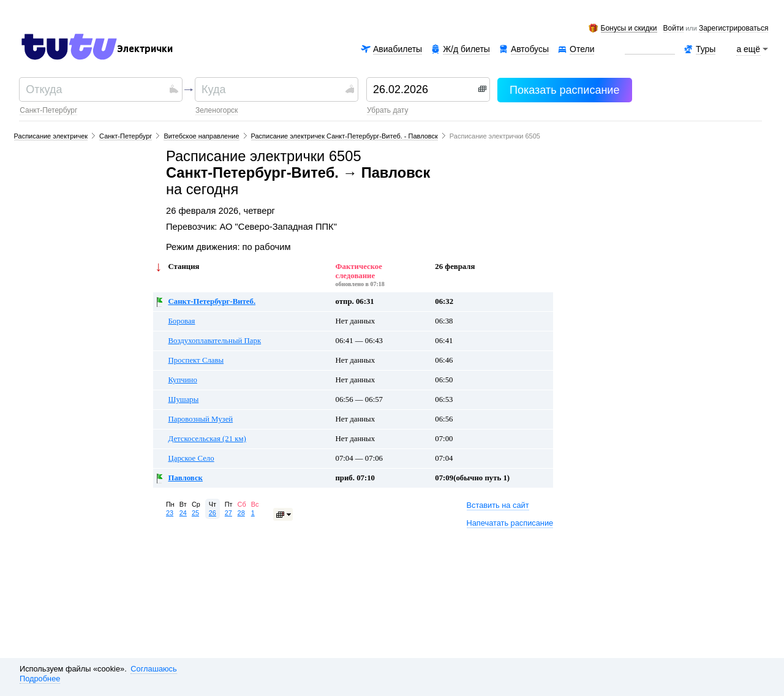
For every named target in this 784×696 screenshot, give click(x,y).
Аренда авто (650, 49)
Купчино (183, 380)
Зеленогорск (217, 110)
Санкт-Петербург (48, 110)
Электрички (145, 49)
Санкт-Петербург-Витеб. (212, 301)
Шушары (184, 399)
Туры (706, 49)
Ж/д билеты (466, 49)
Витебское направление (201, 136)
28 (241, 513)
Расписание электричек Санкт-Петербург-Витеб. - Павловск (345, 136)
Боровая (182, 321)
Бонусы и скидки (629, 28)
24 (183, 513)
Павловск (186, 478)
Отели (582, 49)
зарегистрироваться (733, 29)
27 (228, 513)
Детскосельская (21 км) (207, 439)
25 (195, 513)
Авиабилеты (398, 49)
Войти (674, 29)
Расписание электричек (51, 136)
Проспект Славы (196, 360)
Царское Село (191, 458)
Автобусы (530, 49)
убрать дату (387, 110)
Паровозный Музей (201, 419)
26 (213, 513)
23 (170, 513)
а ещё (748, 49)
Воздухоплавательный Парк (215, 341)
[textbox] (96, 89)
